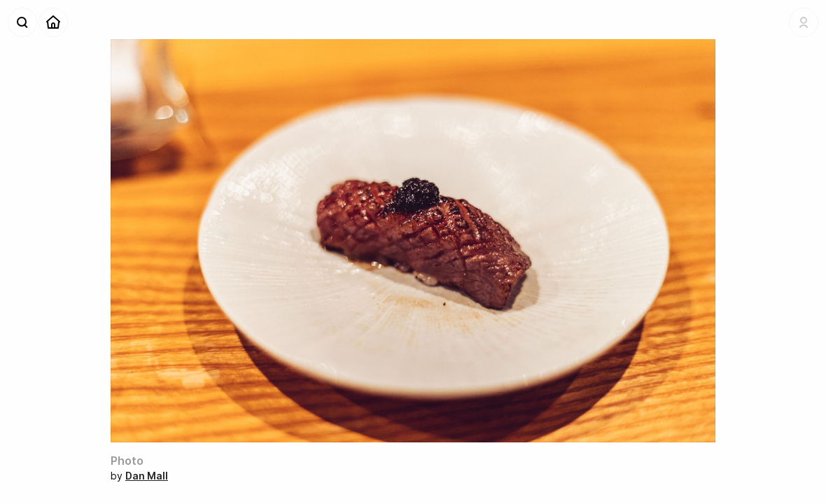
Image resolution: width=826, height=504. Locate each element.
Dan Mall (147, 476)
